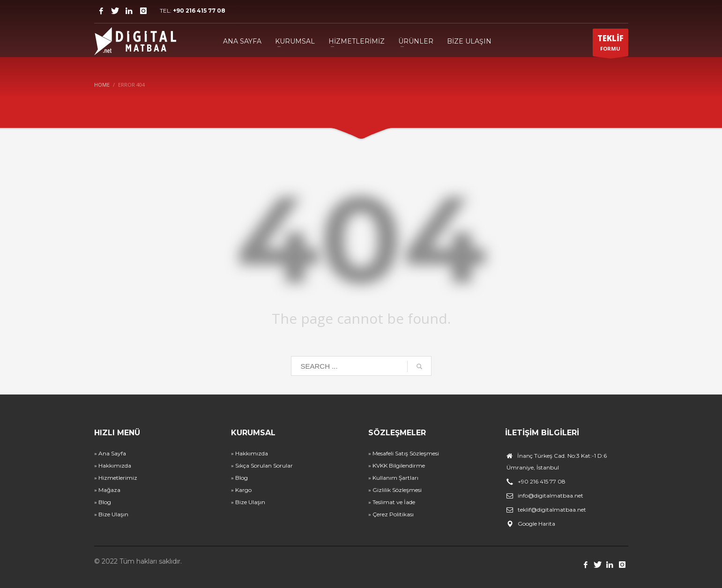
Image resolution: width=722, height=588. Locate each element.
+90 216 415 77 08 (199, 11)
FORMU (610, 45)
